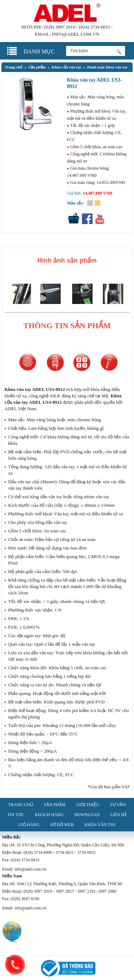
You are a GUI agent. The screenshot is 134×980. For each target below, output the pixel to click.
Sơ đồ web (62, 825)
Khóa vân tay (100, 825)
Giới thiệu (88, 805)
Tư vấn (118, 805)
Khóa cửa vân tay (66, 67)
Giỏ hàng (29, 825)
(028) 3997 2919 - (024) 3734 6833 (77, 27)
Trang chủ (14, 67)
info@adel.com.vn (76, 34)
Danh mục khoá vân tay (107, 67)
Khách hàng (49, 815)
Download (87, 815)
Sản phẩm (37, 67)
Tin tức (16, 815)
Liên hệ (119, 815)
